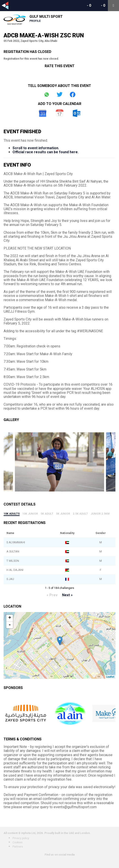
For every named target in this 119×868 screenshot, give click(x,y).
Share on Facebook (73, 95)
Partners (18, 847)
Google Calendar (43, 113)
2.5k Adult (80, 514)
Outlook (77, 113)
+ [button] (10, 618)
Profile (35, 21)
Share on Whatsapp (47, 95)
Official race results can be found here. (46, 152)
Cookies (18, 842)
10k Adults (12, 514)
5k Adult (47, 514)
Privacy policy (21, 838)
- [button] (10, 625)
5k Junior (63, 514)
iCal (60, 113)
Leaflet (110, 677)
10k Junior (30, 514)
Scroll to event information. (36, 148)
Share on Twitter (60, 95)
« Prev (52, 595)
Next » (67, 595)
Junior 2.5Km (100, 514)
